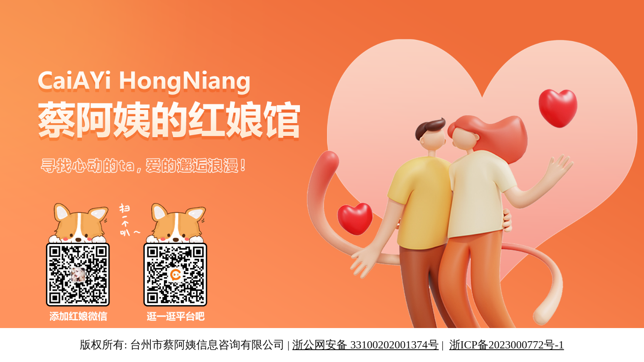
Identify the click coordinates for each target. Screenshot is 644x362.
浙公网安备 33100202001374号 (366, 345)
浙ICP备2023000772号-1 (507, 345)
